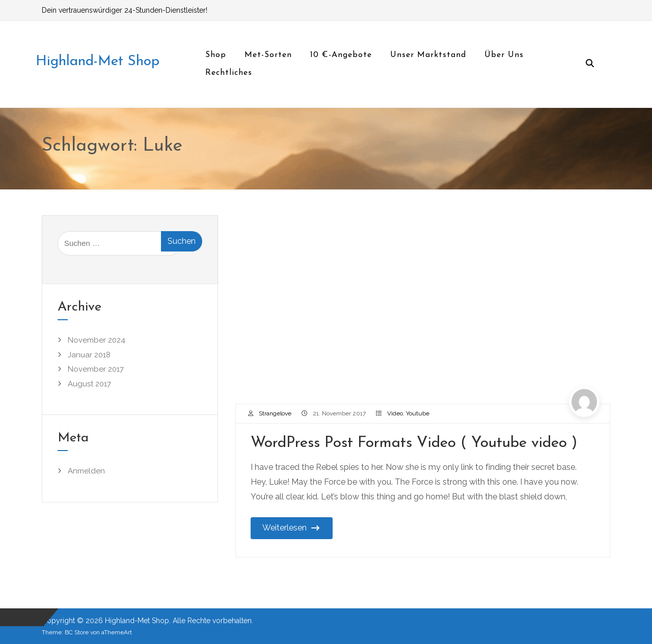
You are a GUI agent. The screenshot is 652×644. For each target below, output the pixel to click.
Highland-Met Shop (98, 62)
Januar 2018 (89, 355)
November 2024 (97, 340)
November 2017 (96, 369)
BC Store (77, 632)
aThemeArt (117, 632)
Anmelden (86, 471)
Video (395, 413)
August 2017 (89, 384)
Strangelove (275, 413)
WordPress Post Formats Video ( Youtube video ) (414, 443)
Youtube (418, 413)
